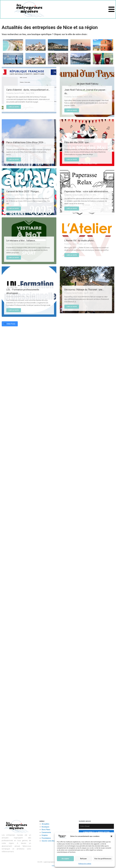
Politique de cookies (85, 864)
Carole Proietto (19, 93)
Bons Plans (46, 830)
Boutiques (45, 827)
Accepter (65, 859)
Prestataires (46, 838)
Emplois (45, 835)
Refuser (83, 859)
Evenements (46, 832)
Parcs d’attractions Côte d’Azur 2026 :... (26, 142)
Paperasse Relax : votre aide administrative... (87, 191)
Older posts (9, 324)
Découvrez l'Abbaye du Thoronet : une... (84, 290)
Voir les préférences (103, 859)
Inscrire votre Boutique (50, 841)
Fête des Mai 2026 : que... (77, 142)
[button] (111, 836)
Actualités (45, 824)
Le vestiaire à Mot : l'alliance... (21, 241)
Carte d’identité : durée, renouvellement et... (28, 90)
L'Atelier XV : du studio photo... (80, 241)
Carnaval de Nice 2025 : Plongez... (23, 191)
